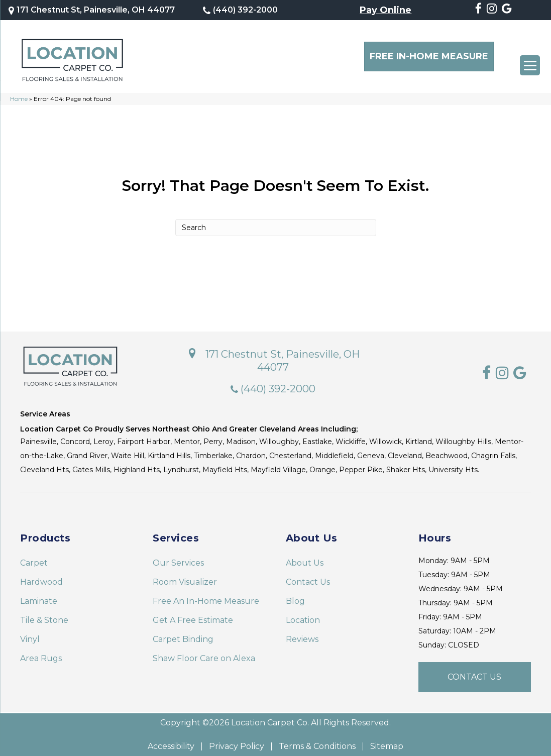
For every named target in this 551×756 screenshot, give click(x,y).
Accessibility (171, 741)
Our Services (178, 558)
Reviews (302, 634)
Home (19, 94)
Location (303, 615)
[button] (475, 672)
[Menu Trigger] (530, 65)
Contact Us (308, 577)
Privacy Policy (237, 741)
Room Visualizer (185, 577)
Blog (295, 596)
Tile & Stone (44, 615)
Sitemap (387, 741)
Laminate (39, 596)
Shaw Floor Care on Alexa (204, 653)
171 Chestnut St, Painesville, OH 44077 (97, 9)
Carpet (34, 558)
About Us (305, 558)
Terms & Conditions (317, 741)
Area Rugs (41, 653)
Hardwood (41, 577)
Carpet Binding (183, 634)
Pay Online (385, 10)
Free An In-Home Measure (206, 596)
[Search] (276, 223)
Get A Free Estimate (193, 615)
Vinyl (30, 634)
